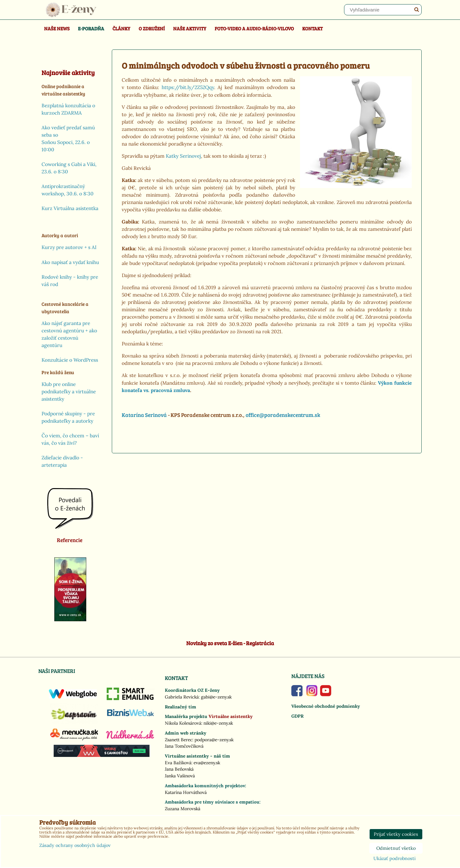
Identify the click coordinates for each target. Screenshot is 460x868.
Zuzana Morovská (183, 809)
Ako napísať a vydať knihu (70, 262)
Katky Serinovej (183, 156)
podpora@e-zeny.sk (214, 740)
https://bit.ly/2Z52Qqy (188, 87)
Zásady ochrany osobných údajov (75, 845)
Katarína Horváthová (186, 792)
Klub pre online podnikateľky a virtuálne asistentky (69, 392)
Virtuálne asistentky (231, 716)
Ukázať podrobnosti (395, 859)
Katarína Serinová (144, 415)
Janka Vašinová (180, 776)
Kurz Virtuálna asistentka (70, 208)
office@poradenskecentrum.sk (283, 415)
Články (121, 28)
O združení (152, 28)
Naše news (57, 28)
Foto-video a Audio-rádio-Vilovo (254, 28)
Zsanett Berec (179, 740)
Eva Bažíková (178, 763)
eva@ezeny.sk (207, 763)
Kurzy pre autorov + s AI (69, 247)
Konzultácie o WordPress (70, 360)
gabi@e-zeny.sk (216, 697)
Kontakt (312, 28)
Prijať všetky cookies (396, 834)
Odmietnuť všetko (396, 848)
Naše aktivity (190, 28)
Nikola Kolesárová (183, 723)
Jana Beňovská (179, 769)
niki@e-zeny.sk (218, 723)
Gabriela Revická (182, 697)
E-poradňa (91, 28)
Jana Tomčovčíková (184, 746)
